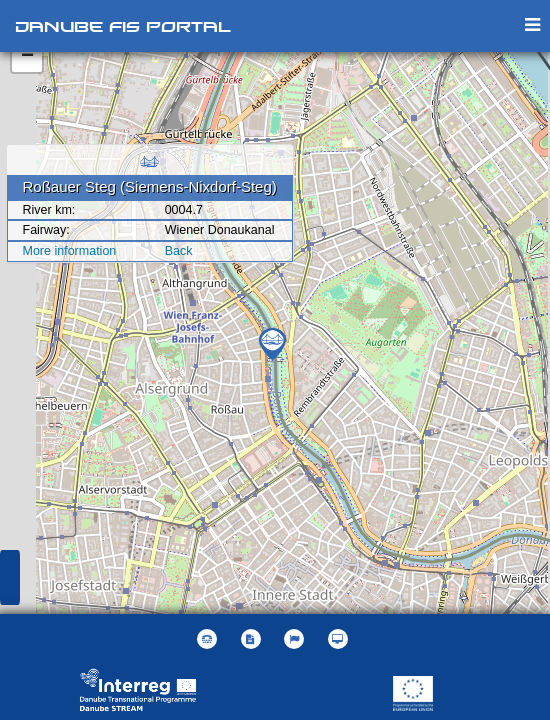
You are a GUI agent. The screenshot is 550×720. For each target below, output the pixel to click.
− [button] (27, 57)
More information (70, 251)
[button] (296, 639)
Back (179, 251)
